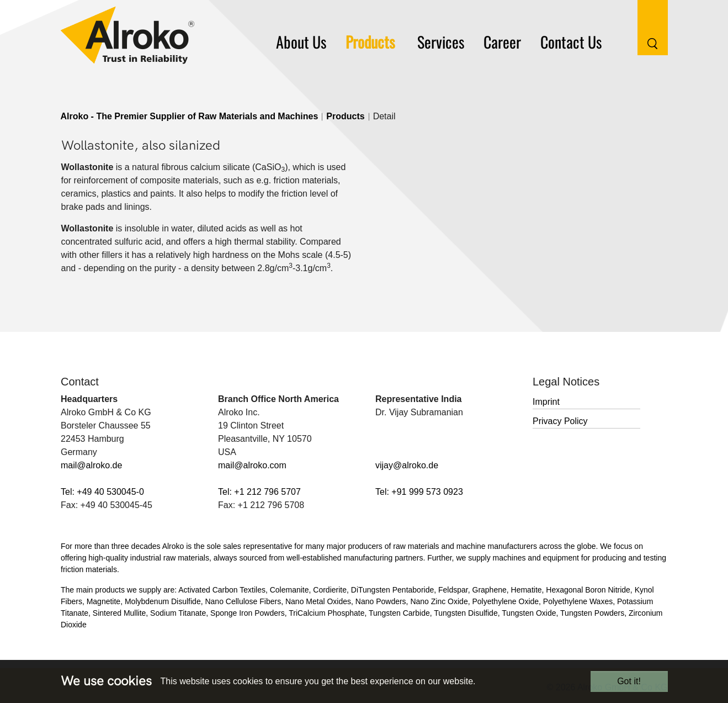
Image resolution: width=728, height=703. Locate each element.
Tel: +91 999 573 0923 (419, 492)
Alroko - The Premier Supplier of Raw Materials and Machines (190, 116)
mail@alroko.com (252, 465)
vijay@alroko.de (407, 465)
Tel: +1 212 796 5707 (259, 492)
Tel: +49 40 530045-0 (102, 492)
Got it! (629, 681)
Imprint (546, 402)
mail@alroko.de (91, 465)
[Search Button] (644, 27)
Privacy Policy (560, 421)
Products (345, 116)
